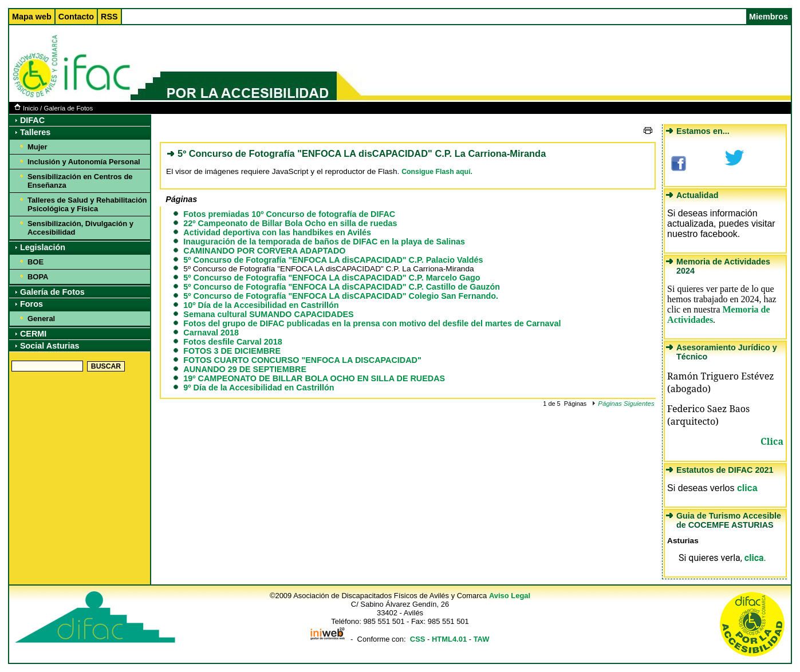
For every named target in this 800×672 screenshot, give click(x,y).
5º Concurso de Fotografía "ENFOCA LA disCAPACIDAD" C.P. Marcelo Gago (332, 278)
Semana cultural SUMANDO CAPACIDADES (268, 314)
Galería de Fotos (68, 108)
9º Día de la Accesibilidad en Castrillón (259, 388)
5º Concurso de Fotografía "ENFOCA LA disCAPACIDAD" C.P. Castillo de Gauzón (342, 287)
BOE (36, 262)
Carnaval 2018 (211, 333)
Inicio (26, 108)
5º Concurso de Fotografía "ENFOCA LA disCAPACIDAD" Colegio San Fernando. (341, 296)
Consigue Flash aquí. (437, 172)
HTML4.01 (449, 639)
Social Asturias (50, 346)
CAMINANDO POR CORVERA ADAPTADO (264, 251)
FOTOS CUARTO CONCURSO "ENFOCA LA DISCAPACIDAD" (302, 360)
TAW (482, 639)
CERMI (33, 334)
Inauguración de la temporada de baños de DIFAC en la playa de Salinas (324, 242)
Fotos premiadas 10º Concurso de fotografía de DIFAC (289, 214)
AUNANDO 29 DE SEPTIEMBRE (245, 369)
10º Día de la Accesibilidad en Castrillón (261, 305)
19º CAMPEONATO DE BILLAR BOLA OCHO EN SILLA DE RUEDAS (314, 378)
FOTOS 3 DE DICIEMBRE (232, 351)
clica (747, 488)
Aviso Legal (510, 596)
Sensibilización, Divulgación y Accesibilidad (80, 228)
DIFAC (32, 120)
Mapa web (32, 17)
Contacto (76, 17)
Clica (772, 441)
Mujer (38, 147)
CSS (418, 639)
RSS (109, 17)
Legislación (43, 247)
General (41, 319)
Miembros (769, 17)
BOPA (38, 277)
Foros (31, 304)
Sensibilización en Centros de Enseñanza (80, 181)
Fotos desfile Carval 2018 (232, 342)
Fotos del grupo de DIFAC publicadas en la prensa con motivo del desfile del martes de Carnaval (372, 323)
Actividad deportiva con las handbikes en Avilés (277, 232)
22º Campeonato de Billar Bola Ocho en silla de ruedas (290, 223)
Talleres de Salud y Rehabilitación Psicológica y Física (87, 204)
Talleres (35, 132)
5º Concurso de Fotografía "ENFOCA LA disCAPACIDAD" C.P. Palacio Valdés (333, 260)
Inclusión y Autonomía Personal (84, 162)
